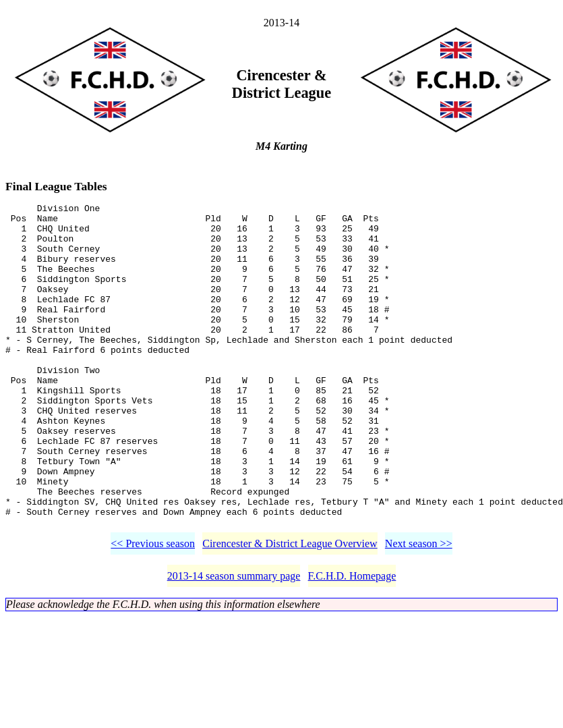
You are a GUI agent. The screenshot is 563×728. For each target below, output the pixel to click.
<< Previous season (153, 610)
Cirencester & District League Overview (290, 610)
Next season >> (419, 610)
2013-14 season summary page (234, 643)
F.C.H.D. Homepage (352, 643)
